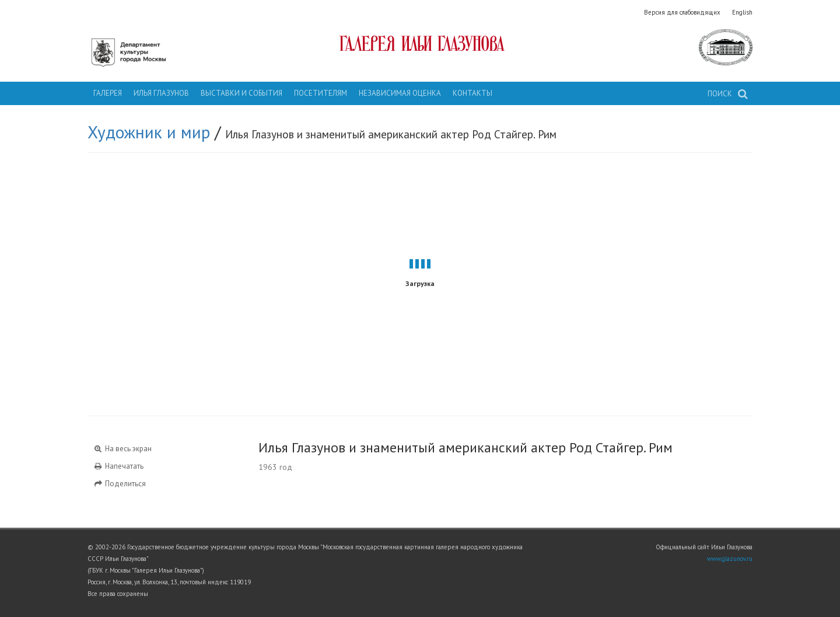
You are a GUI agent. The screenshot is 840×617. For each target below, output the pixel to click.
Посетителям (321, 93)
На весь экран (123, 449)
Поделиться (120, 484)
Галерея (108, 93)
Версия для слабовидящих (682, 12)
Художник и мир (149, 132)
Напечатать (118, 466)
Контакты (473, 93)
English (742, 12)
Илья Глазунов (161, 93)
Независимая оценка (400, 93)
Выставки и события (242, 93)
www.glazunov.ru (730, 559)
